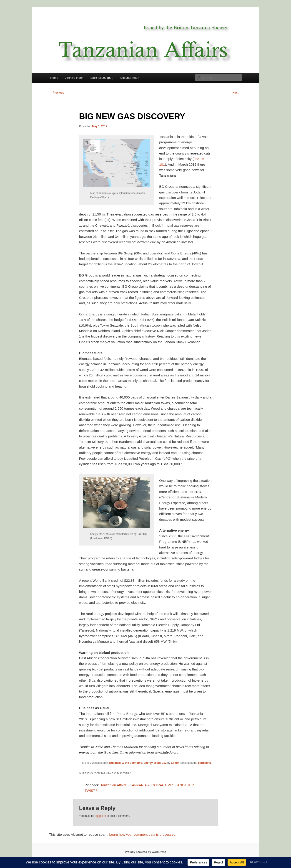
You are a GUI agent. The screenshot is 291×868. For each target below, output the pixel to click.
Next (237, 93)
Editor (175, 763)
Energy (148, 763)
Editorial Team (130, 78)
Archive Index (74, 78)
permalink (204, 763)
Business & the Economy (126, 763)
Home (54, 78)
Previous (57, 93)
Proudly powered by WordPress (145, 852)
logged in (100, 816)
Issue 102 (161, 763)
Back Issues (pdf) (102, 78)
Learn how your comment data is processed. (143, 834)
